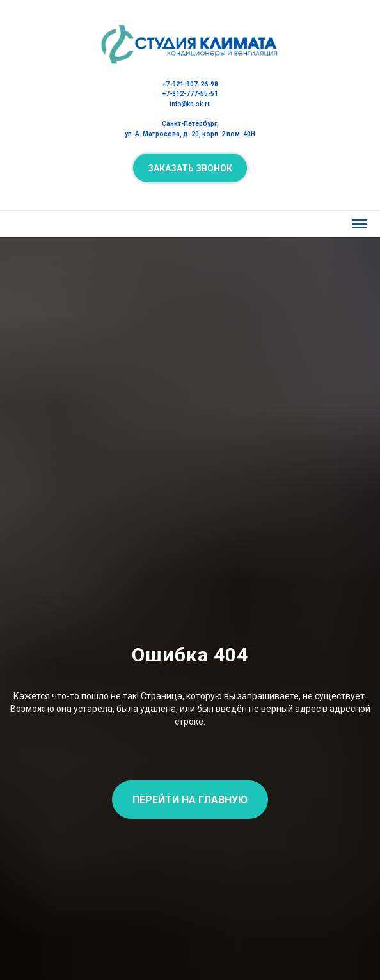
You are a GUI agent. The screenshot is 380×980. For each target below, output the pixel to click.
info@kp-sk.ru (190, 104)
